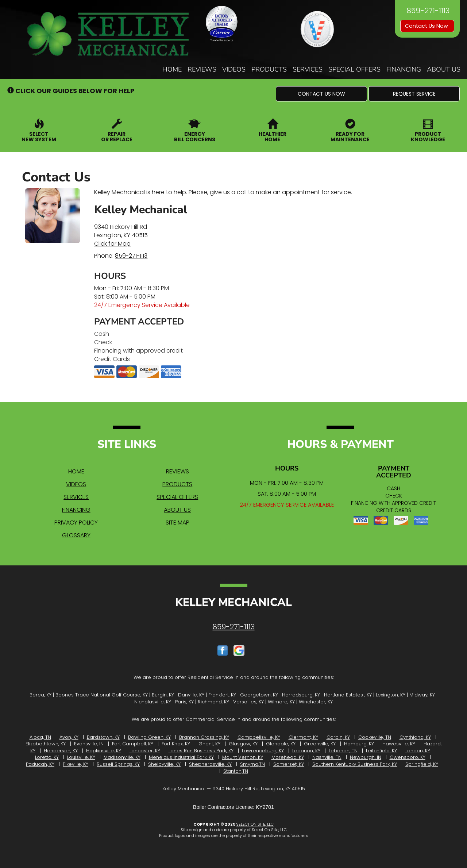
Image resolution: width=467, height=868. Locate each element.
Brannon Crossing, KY (204, 737)
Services (308, 69)
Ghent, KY (209, 744)
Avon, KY (69, 737)
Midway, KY (422, 695)
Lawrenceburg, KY (263, 751)
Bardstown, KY (103, 737)
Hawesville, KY (399, 744)
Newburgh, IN (366, 757)
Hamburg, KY (359, 744)
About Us (444, 69)
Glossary (76, 535)
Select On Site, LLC (255, 824)
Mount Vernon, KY (243, 757)
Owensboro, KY (408, 757)
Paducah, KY (40, 764)
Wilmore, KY (281, 702)
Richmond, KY (213, 702)
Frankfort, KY (222, 695)
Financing (404, 69)
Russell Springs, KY (118, 764)
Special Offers (354, 69)
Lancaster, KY (145, 751)
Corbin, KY (338, 737)
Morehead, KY (288, 757)
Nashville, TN (327, 757)
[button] (321, 94)
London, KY (418, 751)
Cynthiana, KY (415, 737)
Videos (234, 69)
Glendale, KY (281, 744)
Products (269, 69)
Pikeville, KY (76, 764)
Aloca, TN (40, 737)
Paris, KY (184, 702)
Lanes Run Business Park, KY (201, 751)
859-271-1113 (131, 256)
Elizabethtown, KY (46, 744)
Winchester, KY (316, 702)
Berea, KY (40, 695)
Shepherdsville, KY (210, 764)
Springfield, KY (422, 764)
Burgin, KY (163, 695)
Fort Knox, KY (176, 744)
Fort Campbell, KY (133, 744)
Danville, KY (191, 695)
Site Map (177, 523)
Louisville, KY (81, 757)
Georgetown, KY (259, 695)
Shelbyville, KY (164, 764)
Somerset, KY (289, 764)
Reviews (202, 69)
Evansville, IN (89, 744)
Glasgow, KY (243, 744)
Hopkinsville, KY (104, 751)
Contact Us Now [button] (427, 26)
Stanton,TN (236, 771)
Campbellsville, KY (259, 737)
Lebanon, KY (306, 751)
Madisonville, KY (122, 757)
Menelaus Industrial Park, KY (181, 757)
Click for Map (112, 244)
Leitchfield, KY (381, 751)
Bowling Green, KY (149, 737)
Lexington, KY (391, 695)
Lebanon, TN (343, 751)
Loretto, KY (47, 757)
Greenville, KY (320, 744)
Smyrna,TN (252, 764)
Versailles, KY (248, 702)
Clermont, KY (303, 737)
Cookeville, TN (375, 737)
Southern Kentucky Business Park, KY (355, 764)
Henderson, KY (61, 751)
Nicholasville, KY (153, 702)
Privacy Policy (76, 523)
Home (172, 69)
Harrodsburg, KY (301, 695)
